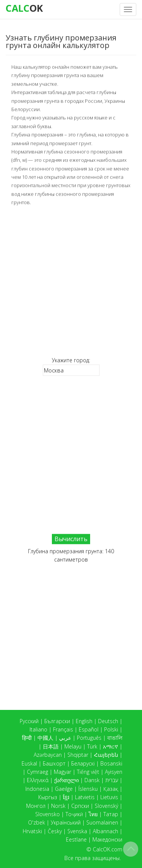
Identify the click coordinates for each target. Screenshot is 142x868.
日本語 (51, 746)
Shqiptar (78, 755)
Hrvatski (32, 831)
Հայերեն (106, 755)
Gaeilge (64, 789)
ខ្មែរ (66, 797)
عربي (65, 738)
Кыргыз (48, 797)
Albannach (105, 831)
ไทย (93, 814)
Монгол (36, 806)
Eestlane (76, 839)
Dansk (92, 780)
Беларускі (83, 763)
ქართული (66, 780)
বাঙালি (115, 738)
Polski (111, 729)
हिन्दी (27, 738)
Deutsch (108, 721)
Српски (80, 806)
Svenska (77, 831)
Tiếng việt (88, 772)
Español (89, 729)
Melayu (73, 746)
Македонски (107, 839)
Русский (29, 721)
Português (89, 738)
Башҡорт (54, 763)
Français (63, 729)
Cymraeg (37, 772)
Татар (111, 814)
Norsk (58, 806)
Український (66, 822)
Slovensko (48, 814)
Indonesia (37, 789)
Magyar (62, 772)
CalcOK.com (108, 849)
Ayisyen (114, 772)
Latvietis (85, 797)
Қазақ (111, 789)
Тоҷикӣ (74, 814)
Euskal (29, 763)
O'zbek (37, 822)
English (84, 721)
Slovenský (106, 806)
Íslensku (88, 789)
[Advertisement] (71, 281)
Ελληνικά (38, 780)
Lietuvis (109, 797)
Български (57, 721)
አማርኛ (111, 746)
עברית (112, 780)
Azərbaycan (48, 755)
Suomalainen (102, 822)
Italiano (38, 729)
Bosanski (111, 763)
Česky (55, 831)
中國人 (45, 738)
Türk (92, 746)
